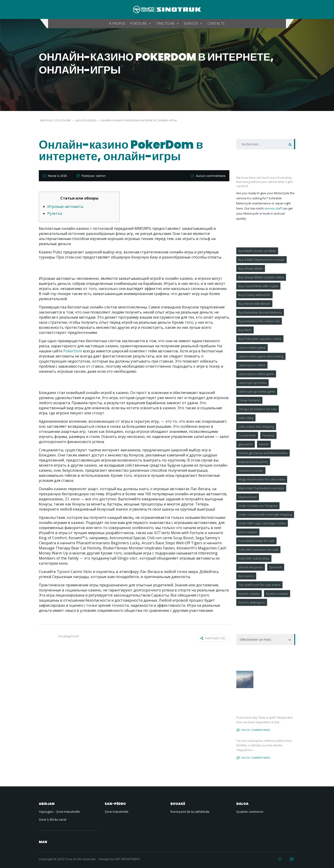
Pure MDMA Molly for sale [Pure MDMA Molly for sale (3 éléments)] (256, 541)
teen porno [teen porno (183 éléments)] (246, 576)
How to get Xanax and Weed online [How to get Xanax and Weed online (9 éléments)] (263, 453)
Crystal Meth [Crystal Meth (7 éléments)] (247, 435)
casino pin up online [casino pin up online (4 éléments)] (252, 383)
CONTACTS (216, 23)
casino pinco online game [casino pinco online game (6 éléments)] (256, 374)
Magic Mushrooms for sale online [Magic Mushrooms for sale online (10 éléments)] (262, 479)
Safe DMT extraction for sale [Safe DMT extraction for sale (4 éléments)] (258, 550)
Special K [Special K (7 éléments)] (276, 567)
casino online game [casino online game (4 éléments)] (252, 348)
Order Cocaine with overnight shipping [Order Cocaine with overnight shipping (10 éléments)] (265, 514)
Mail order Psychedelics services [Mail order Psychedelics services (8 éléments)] (261, 488)
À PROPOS (117, 23)
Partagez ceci (213, 638)
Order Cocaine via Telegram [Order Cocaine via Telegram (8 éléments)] (258, 506)
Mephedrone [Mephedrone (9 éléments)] (248, 497)
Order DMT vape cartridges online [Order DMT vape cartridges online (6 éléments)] (262, 523)
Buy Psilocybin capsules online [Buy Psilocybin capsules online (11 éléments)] (260, 339)
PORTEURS (141, 24)
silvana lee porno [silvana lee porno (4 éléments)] (251, 567)
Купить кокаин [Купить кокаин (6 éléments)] (277, 594)
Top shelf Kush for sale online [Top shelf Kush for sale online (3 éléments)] (259, 585)
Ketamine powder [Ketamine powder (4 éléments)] (251, 471)
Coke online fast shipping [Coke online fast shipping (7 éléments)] (256, 427)
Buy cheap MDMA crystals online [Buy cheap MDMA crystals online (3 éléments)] (261, 277)
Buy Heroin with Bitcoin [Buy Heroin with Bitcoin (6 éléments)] (254, 304)
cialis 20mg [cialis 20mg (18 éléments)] (246, 418)
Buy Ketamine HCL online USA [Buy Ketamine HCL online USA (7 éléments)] (259, 321)
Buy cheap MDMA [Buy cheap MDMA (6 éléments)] (251, 268)
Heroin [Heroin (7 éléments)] (264, 444)
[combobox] (266, 640)
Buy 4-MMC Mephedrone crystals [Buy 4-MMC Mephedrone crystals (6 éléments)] (261, 260)
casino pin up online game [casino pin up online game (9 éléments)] (257, 391)
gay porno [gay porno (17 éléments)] (246, 444)
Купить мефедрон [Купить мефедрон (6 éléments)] (252, 602)
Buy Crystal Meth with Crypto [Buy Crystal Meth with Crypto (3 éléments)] (258, 286)
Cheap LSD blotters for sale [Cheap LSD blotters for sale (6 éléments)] (258, 409)
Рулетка (55, 213)
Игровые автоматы (65, 206)
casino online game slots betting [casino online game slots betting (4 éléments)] (261, 356)
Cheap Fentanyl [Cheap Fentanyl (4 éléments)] (249, 400)
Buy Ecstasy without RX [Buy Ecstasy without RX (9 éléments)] (254, 295)
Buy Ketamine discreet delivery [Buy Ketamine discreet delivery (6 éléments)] (260, 312)
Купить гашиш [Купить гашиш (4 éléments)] (249, 594)
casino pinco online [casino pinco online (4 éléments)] (252, 365)
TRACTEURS (168, 24)
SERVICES (193, 24)
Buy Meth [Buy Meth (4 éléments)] (245, 330)
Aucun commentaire (211, 176)
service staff (273, 208)
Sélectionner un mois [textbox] (255, 639)
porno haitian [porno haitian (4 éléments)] (248, 532)
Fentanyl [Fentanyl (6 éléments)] (268, 435)
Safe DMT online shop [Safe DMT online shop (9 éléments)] (254, 558)
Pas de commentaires (253, 730)
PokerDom (73, 351)
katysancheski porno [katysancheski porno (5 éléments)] (253, 462)
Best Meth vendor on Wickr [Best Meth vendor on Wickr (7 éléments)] (257, 251)
